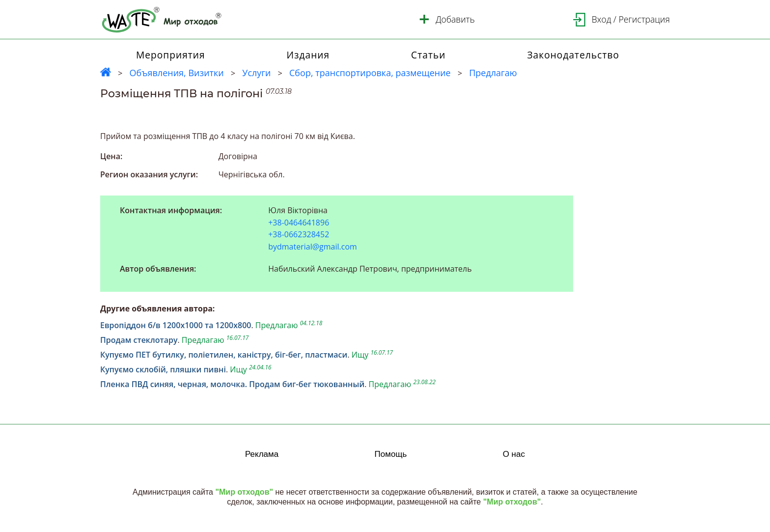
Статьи (428, 55)
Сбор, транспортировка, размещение (370, 73)
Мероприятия (171, 55)
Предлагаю (493, 73)
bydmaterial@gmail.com (313, 247)
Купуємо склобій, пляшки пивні (163, 369)
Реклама (262, 454)
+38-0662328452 (299, 235)
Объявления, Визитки (176, 73)
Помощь (391, 454)
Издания (308, 55)
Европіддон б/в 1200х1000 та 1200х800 (176, 325)
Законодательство (573, 55)
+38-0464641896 (299, 223)
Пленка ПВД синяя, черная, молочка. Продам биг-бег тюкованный (232, 384)
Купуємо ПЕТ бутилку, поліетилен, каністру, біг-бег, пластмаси (224, 355)
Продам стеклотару (139, 340)
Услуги (256, 73)
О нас (514, 454)
